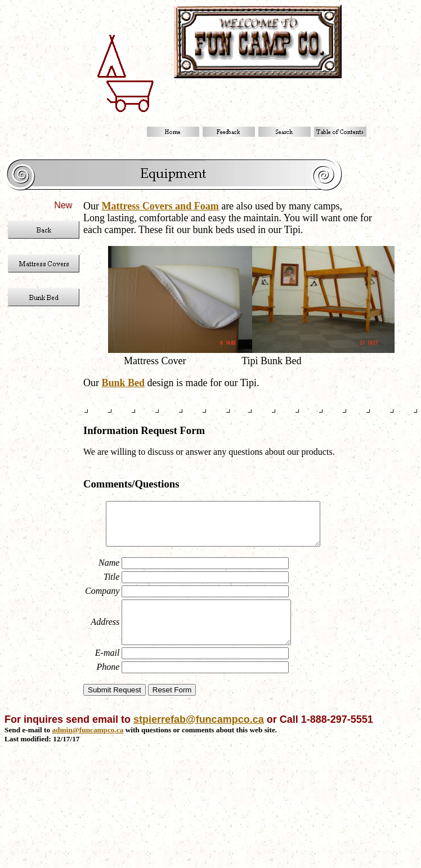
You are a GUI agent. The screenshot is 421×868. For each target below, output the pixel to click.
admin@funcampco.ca (88, 747)
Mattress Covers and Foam (160, 206)
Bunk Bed (124, 383)
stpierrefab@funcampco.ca (199, 736)
